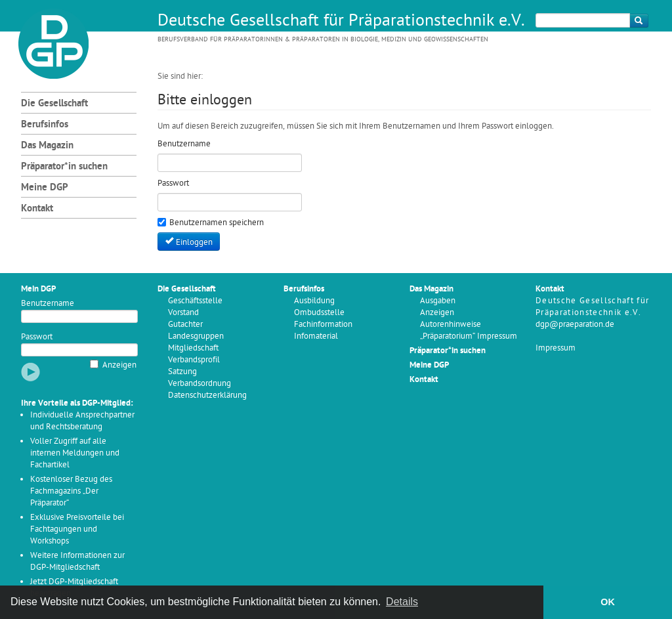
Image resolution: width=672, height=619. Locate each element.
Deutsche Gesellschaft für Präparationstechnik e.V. (341, 22)
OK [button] (608, 602)
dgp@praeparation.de (575, 325)
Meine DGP (45, 188)
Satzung (182, 372)
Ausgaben (438, 301)
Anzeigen (119, 365)
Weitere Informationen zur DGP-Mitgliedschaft (77, 562)
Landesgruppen (196, 336)
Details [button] (402, 602)
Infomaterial (316, 336)
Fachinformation (323, 325)
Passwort (37, 337)
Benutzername (48, 304)
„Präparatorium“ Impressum (469, 336)
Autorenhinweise (451, 325)
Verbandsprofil (194, 360)
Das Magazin (47, 146)
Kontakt (37, 209)
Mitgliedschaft (193, 348)
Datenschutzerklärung (207, 395)
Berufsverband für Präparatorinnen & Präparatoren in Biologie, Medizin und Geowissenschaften (323, 40)
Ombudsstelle (319, 313)
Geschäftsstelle (195, 301)
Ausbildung (314, 301)
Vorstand (183, 313)
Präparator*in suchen (64, 167)
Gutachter (185, 325)
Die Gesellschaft (54, 104)
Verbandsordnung (199, 384)
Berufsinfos (45, 125)
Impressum (556, 348)
